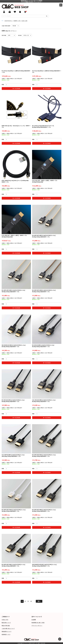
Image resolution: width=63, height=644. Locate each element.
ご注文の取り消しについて (8, 628)
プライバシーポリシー (37, 625)
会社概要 (34, 620)
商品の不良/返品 (6, 625)
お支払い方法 (5, 620)
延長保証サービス (6, 634)
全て (3, 21)
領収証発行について (7, 631)
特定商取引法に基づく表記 (38, 623)
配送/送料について (6, 623)
